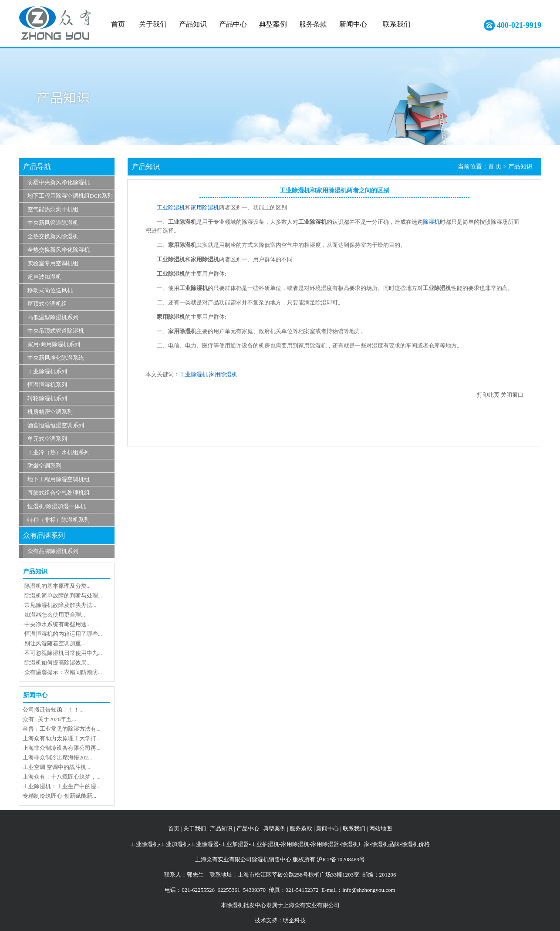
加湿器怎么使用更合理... (55, 615)
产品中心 (233, 24)
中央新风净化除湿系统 (56, 358)
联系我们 (397, 24)
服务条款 (313, 24)
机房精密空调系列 (50, 412)
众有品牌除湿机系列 (53, 551)
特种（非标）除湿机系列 (59, 520)
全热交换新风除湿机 (53, 236)
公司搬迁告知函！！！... (53, 710)
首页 (118, 24)
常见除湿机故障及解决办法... (61, 605)
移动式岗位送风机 (50, 290)
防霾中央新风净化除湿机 (59, 182)
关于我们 (153, 24)
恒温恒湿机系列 (47, 385)
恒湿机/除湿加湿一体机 (57, 506)
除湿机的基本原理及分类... (58, 586)
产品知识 (193, 24)
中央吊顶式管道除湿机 (56, 331)
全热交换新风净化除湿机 (59, 250)
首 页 (495, 167)
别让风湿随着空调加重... (55, 643)
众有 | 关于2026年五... (49, 719)
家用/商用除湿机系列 (54, 344)
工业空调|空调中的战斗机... (56, 767)
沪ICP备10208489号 (341, 859)
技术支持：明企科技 (280, 920)
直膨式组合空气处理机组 (59, 493)
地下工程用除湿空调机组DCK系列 (70, 196)
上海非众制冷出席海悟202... (57, 757)
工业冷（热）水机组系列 (59, 452)
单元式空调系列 (47, 439)
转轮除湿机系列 (47, 398)
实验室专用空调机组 (53, 263)
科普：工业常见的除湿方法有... (62, 729)
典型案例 (273, 24)
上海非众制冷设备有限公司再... (62, 748)
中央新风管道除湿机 (53, 223)
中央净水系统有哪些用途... (58, 624)
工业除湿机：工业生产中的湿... (62, 786)
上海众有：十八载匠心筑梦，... (62, 777)
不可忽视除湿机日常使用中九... (63, 653)
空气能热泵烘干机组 (53, 209)
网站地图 (381, 828)
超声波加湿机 (44, 277)
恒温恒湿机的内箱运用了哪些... (63, 634)
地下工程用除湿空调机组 (59, 479)
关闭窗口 (512, 395)
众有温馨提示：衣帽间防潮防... (63, 672)
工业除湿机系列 (47, 371)
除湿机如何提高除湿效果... (58, 663)
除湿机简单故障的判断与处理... (63, 595)
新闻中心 (353, 24)
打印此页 (488, 395)
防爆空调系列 (44, 466)
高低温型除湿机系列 (53, 317)
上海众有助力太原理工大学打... (62, 738)
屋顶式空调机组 (47, 304)
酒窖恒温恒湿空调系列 (56, 425)
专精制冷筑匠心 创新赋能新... (59, 796)
